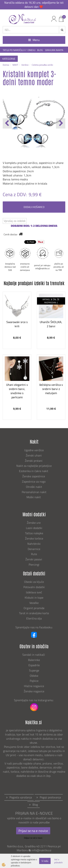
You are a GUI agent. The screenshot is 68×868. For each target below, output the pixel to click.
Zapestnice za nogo (34, 481)
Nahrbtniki (34, 544)
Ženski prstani (34, 461)
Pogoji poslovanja (50, 797)
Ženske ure (34, 523)
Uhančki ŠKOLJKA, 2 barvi (51, 324)
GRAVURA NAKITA (54, 50)
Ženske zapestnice (34, 476)
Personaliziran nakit (34, 492)
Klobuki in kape (34, 598)
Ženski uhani (34, 455)
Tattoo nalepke (34, 533)
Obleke (34, 676)
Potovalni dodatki (34, 587)
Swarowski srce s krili (17, 324)
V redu (45, 861)
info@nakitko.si (42, 850)
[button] (61, 123)
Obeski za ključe (34, 582)
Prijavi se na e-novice (33, 831)
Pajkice (34, 681)
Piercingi (34, 565)
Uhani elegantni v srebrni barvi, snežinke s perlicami (17, 391)
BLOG (40, 50)
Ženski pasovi (34, 559)
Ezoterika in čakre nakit (34, 471)
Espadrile (34, 665)
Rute (34, 554)
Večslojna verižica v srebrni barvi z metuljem (51, 389)
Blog (35, 805)
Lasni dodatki (34, 528)
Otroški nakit (34, 487)
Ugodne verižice (34, 450)
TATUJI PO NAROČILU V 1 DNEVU (19, 50)
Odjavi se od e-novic (33, 838)
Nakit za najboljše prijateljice (34, 466)
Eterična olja (34, 618)
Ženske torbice (34, 538)
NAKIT (15, 65)
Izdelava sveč (34, 592)
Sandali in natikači (34, 655)
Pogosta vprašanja (21, 797)
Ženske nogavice (34, 691)
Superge (34, 670)
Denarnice (34, 549)
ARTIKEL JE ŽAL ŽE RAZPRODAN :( (51, 301)
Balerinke (34, 660)
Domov (6, 65)
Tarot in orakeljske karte (34, 613)
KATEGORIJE (9, 59)
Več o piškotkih (58, 861)
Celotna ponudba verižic (42, 65)
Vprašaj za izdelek (15, 221)
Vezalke (34, 603)
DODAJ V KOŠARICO (34, 207)
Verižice (25, 65)
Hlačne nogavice (34, 686)
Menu (34, 40)
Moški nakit (34, 497)
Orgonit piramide (34, 608)
